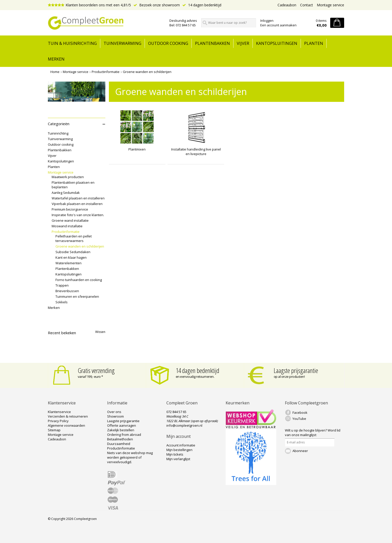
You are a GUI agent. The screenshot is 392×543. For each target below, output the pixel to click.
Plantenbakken (212, 43)
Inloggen (267, 21)
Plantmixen (137, 149)
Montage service (330, 5)
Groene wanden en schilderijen (147, 72)
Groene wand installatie (70, 220)
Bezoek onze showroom (157, 5)
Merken (56, 59)
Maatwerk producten (68, 177)
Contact (307, 5)
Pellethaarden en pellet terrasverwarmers (74, 238)
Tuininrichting (58, 133)
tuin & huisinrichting (72, 43)
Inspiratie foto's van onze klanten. (78, 215)
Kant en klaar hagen (71, 257)
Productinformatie (106, 72)
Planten (314, 43)
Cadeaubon (287, 5)
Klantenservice (59, 412)
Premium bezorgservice (70, 209)
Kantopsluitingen (277, 43)
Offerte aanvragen (122, 425)
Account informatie (181, 445)
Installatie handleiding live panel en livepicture (196, 152)
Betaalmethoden (120, 439)
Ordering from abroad (124, 435)
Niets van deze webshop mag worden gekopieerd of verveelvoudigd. (130, 457)
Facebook (300, 413)
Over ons (114, 412)
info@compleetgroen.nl (184, 425)
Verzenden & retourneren (68, 416)
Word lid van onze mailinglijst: (313, 433)
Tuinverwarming (122, 43)
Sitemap (54, 430)
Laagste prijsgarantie (296, 370)
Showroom (115, 416)
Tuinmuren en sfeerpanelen (77, 296)
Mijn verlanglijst (178, 459)
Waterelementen (68, 263)
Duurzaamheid (119, 444)
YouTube (299, 419)
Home (55, 72)
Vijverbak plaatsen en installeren (77, 204)
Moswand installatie (67, 226)
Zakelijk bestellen (121, 430)
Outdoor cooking (168, 43)
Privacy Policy (58, 421)
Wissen (100, 332)
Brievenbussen (67, 291)
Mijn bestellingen (179, 450)
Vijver (243, 43)
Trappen (62, 285)
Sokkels (62, 302)
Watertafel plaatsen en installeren (78, 198)
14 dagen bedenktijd (202, 5)
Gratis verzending (96, 370)
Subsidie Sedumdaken (73, 252)
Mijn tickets (175, 454)
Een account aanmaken (278, 25)
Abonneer (300, 451)
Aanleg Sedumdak (66, 193)
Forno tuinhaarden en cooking (79, 280)
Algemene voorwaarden (66, 425)
